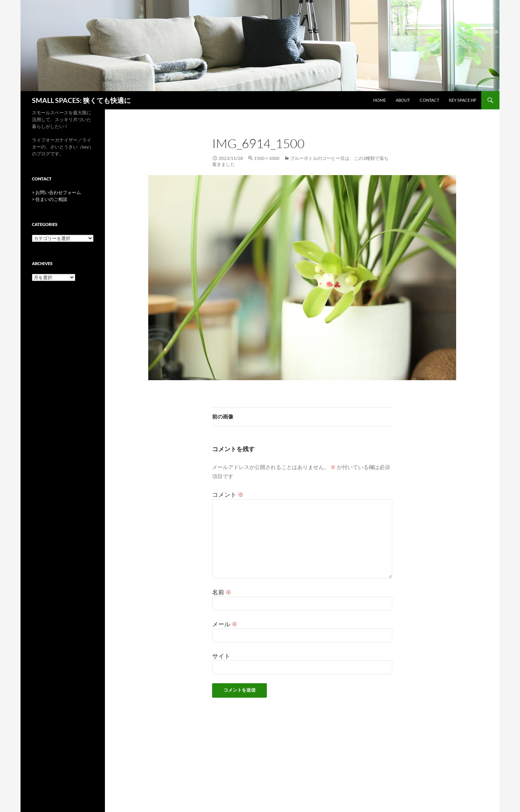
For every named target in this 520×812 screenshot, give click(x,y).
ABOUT (403, 100)
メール (225, 624)
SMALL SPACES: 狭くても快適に (81, 100)
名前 (222, 592)
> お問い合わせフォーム (56, 192)
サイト (221, 656)
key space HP (463, 100)
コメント (228, 494)
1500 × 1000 (267, 158)
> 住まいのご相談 (50, 199)
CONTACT (429, 100)
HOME (380, 100)
